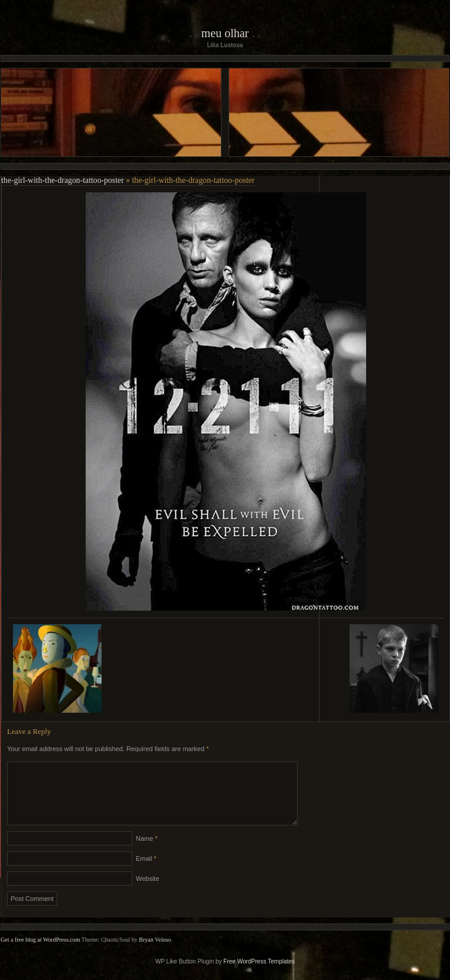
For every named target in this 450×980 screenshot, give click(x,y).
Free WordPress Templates (259, 976)
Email (146, 873)
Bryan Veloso (155, 954)
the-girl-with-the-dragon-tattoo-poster (63, 180)
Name (147, 853)
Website (148, 893)
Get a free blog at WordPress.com (40, 954)
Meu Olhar (225, 33)
